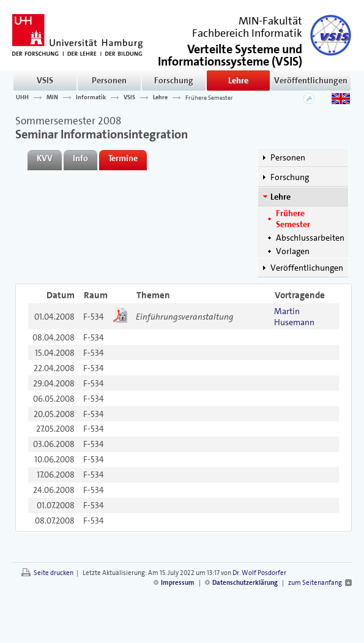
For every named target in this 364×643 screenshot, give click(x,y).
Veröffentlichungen (311, 80)
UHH (22, 97)
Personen (109, 80)
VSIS (45, 80)
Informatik (91, 97)
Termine (123, 158)
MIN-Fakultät (270, 21)
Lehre (238, 80)
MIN (52, 97)
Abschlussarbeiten (310, 238)
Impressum (178, 583)
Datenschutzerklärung (245, 583)
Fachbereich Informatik (247, 33)
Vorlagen (293, 251)
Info (80, 158)
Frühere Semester (209, 97)
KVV (45, 158)
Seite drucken (54, 573)
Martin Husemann (294, 317)
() (230, 54)
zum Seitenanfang (315, 583)
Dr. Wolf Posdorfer (259, 573)
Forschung (174, 80)
